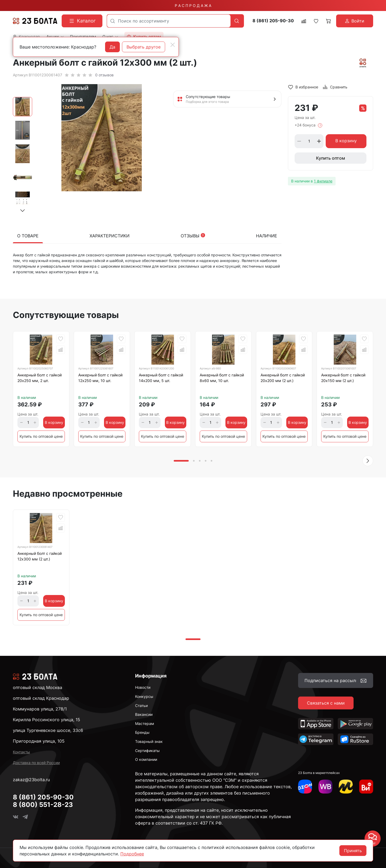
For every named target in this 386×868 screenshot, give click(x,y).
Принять (353, 851)
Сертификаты (147, 751)
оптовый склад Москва (38, 687)
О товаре (28, 236)
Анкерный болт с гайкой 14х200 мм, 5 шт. (161, 378)
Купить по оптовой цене (41, 436)
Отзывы (193, 236)
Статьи (141, 706)
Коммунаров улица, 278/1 (40, 709)
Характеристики (110, 236)
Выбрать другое (144, 47)
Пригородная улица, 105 (39, 741)
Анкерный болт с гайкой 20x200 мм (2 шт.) (283, 378)
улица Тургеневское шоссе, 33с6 (48, 730)
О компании (146, 759)
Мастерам (145, 723)
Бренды (142, 732)
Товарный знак (149, 741)
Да (112, 47)
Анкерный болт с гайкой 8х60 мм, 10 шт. (222, 378)
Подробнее (132, 854)
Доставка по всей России (36, 763)
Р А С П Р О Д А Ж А (193, 5)
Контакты (21, 752)
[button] (23, 211)
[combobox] (169, 21)
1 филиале (323, 181)
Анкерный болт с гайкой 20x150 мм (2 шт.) (343, 378)
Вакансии (144, 714)
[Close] (173, 45)
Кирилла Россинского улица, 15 (47, 720)
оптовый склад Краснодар (41, 698)
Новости (143, 687)
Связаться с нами (326, 703)
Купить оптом (331, 158)
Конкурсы (144, 696)
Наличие (267, 236)
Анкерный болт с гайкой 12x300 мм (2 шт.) (40, 556)
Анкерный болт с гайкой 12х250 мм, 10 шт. (100, 378)
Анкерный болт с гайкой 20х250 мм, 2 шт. (40, 378)
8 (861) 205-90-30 (273, 21)
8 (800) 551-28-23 (43, 805)
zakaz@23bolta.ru (31, 780)
